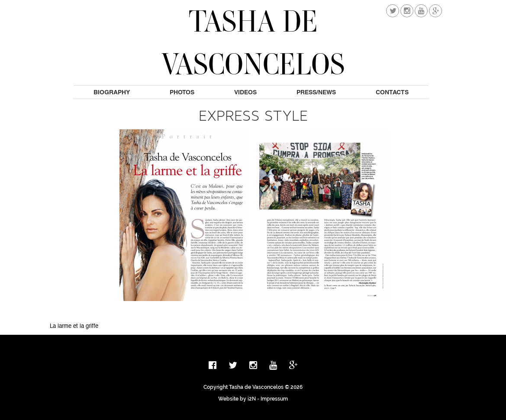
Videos (245, 92)
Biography (112, 92)
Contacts (392, 92)
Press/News (316, 92)
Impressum (274, 399)
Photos (182, 92)
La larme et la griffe (74, 326)
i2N (252, 399)
